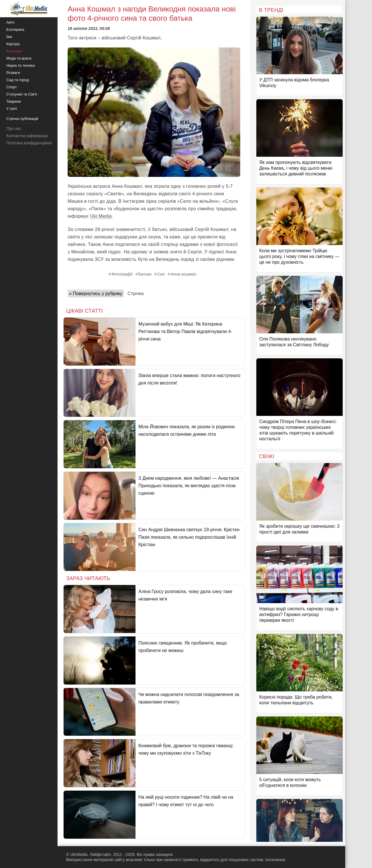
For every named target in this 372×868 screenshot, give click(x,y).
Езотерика (15, 29)
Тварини (14, 101)
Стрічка (136, 294)
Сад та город (18, 80)
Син (161, 274)
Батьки (145, 274)
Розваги (13, 73)
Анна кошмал (184, 274)
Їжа (9, 37)
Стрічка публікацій (22, 119)
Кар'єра (13, 44)
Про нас (14, 129)
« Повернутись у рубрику (96, 294)
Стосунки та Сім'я (22, 94)
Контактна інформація (27, 136)
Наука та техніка (21, 65)
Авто (10, 22)
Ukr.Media (101, 216)
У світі (12, 109)
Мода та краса (19, 58)
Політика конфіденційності (31, 143)
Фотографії (122, 274)
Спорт (12, 87)
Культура (14, 51)
